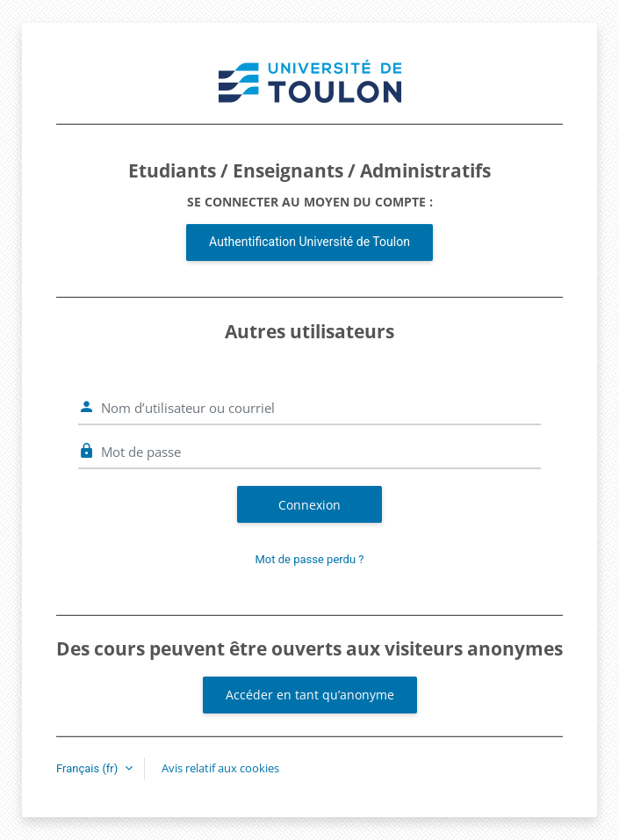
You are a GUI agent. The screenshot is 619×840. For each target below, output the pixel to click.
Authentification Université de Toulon (309, 242)
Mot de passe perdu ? (310, 559)
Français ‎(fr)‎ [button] (89, 768)
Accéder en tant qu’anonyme (310, 695)
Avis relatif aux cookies (220, 768)
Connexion (309, 505)
